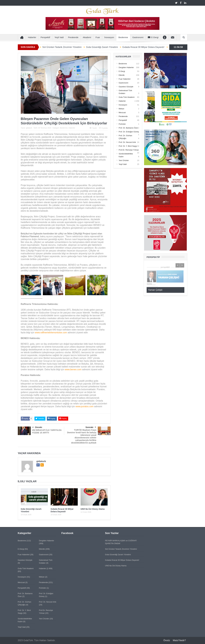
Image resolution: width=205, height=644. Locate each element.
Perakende (73, 37)
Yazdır (93, 128)
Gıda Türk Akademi (127, 97)
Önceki (37, 427)
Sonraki (91, 427)
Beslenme (123, 37)
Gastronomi (138, 37)
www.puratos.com (85, 406)
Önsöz (167, 640)
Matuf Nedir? (179, 640)
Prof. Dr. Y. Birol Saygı (128, 146)
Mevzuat (122, 112)
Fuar (98, 37)
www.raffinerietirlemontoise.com (51, 333)
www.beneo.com (73, 369)
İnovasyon (109, 37)
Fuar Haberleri (125, 79)
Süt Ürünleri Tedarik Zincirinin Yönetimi (65, 47)
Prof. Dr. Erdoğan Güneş (129, 132)
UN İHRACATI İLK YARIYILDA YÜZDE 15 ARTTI (47, 431)
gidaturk (29, 128)
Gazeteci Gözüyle (126, 87)
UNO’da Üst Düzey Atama (93, 509)
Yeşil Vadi (59, 37)
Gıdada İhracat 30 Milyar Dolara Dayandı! (147, 47)
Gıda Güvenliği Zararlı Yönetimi (105, 47)
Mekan (122, 109)
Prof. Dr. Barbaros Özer (128, 128)
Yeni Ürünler (124, 160)
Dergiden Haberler (126, 67)
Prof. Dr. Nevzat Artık (127, 142)
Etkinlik (122, 75)
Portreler (122, 124)
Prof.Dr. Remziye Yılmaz (129, 150)
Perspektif (45, 37)
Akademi (87, 37)
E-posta (103, 128)
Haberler (32, 37)
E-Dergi (153, 37)
